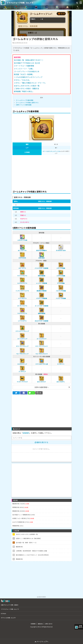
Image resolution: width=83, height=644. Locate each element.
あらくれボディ (61, 382)
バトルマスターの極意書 (41, 268)
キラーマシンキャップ (22, 346)
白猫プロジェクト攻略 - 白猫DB (10, 605)
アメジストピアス (22, 313)
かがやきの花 (22, 258)
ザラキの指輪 (61, 283)
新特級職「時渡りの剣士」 (24, 91)
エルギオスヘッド (22, 364)
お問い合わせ (49, 624)
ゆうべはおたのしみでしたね (51, 151)
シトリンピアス (22, 321)
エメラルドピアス (22, 283)
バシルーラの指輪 (61, 298)
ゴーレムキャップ (22, 339)
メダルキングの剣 (22, 240)
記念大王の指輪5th (41, 250)
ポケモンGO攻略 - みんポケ (8, 618)
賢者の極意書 (42, 276)
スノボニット (61, 364)
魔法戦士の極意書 (42, 291)
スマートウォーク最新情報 (24, 66)
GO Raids (3, 613)
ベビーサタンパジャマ (41, 354)
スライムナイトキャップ (22, 331)
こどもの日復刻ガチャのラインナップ (28, 77)
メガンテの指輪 (61, 268)
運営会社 (40, 624)
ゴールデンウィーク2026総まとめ (27, 71)
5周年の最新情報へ (42, 387)
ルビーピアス (22, 268)
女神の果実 (41, 258)
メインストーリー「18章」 (24, 69)
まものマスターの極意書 (41, 321)
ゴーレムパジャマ (41, 339)
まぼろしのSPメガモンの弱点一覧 (27, 86)
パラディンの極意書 (42, 298)
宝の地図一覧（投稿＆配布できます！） (29, 60)
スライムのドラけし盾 (42, 364)
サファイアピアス (22, 276)
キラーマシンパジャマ (41, 346)
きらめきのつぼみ (61, 250)
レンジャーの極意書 (42, 283)
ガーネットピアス (22, 306)
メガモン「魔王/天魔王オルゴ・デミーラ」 (30, 83)
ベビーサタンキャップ (22, 354)
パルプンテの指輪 (61, 291)
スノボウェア (22, 371)
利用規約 (33, 624)
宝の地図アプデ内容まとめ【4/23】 (27, 63)
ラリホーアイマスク (22, 382)
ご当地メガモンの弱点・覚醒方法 (26, 88)
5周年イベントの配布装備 (24, 105)
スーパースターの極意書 (42, 306)
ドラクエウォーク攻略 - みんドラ (20, 3)
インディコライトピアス (22, 291)
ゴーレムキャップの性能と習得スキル (27, 103)
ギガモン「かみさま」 (22, 80)
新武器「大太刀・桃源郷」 (24, 74)
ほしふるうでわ (22, 250)
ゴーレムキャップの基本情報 (25, 100)
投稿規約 (26, 433)
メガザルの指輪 (61, 276)
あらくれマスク (41, 382)
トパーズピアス (22, 298)
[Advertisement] (42, 172)
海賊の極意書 (42, 313)
